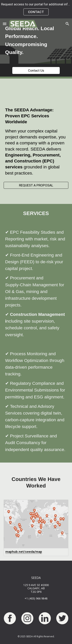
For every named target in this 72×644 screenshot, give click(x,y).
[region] (36, 9)
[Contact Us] (36, 71)
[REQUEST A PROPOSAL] (36, 185)
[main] (36, 40)
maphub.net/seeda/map (24, 552)
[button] (5, 24)
